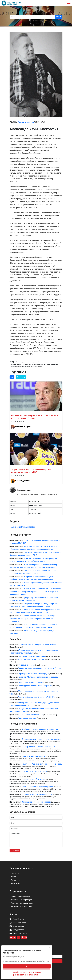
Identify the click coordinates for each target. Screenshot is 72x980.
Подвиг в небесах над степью (31, 682)
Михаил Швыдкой (23, 427)
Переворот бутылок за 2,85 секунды (33, 674)
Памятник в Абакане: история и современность (42, 764)
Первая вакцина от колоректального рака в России (39, 668)
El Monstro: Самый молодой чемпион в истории (38, 645)
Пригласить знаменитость (22, 903)
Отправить (15, 851)
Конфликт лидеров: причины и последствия (41, 729)
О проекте (15, 873)
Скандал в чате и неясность (33, 756)
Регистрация (16, 880)
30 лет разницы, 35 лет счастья (31, 659)
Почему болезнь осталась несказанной (38, 747)
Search (59, 17)
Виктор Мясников (26, 122)
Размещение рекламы (20, 896)
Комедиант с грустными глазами (32, 656)
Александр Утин (24, 490)
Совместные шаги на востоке (34, 771)
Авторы (14, 877)
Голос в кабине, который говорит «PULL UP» (36, 697)
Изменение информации (21, 900)
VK (12, 377)
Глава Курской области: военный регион (35, 686)
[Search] (32, 17)
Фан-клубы (15, 883)
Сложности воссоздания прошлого (37, 794)
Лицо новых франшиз (27, 718)
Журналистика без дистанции (31, 715)
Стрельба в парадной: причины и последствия (41, 739)
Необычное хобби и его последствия (37, 787)
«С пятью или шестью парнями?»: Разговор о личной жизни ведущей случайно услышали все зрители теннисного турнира (35, 591)
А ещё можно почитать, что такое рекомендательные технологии (27, 973)
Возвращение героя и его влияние (36, 802)
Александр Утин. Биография (23, 527)
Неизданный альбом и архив (34, 779)
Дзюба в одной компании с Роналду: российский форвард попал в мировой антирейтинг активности (32, 618)
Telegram (21, 377)
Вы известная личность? (21, 906)
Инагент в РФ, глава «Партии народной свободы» (39, 677)
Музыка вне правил (26, 665)
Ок (27, 966)
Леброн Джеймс (22, 481)
